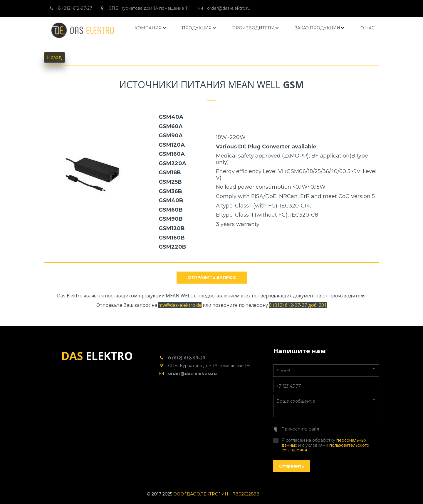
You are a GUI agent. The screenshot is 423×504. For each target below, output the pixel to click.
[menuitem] (151, 28)
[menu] (255, 28)
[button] (151, 28)
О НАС (367, 28)
